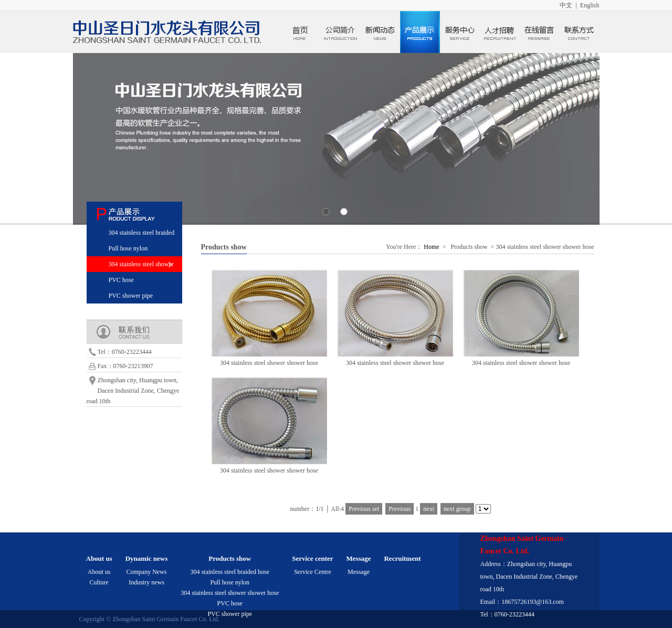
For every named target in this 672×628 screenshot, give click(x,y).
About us (99, 572)
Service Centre (313, 572)
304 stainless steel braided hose (230, 572)
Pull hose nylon (128, 248)
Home (431, 247)
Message (359, 572)
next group (457, 509)
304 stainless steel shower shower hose (230, 593)
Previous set (364, 509)
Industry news (146, 582)
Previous (400, 509)
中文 (566, 5)
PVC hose (121, 280)
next (429, 509)
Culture (99, 582)
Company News (146, 572)
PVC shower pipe (131, 296)
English (590, 5)
